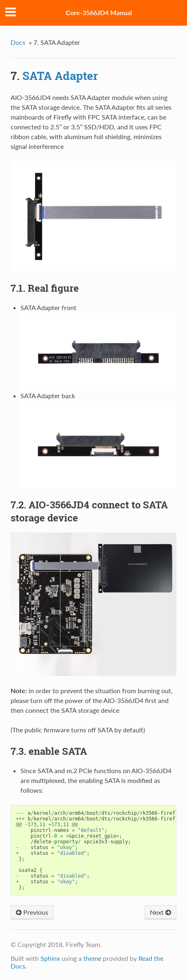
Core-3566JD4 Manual (99, 12)
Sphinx (50, 958)
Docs (18, 42)
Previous (32, 912)
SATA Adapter (60, 76)
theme (92, 958)
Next (160, 912)
